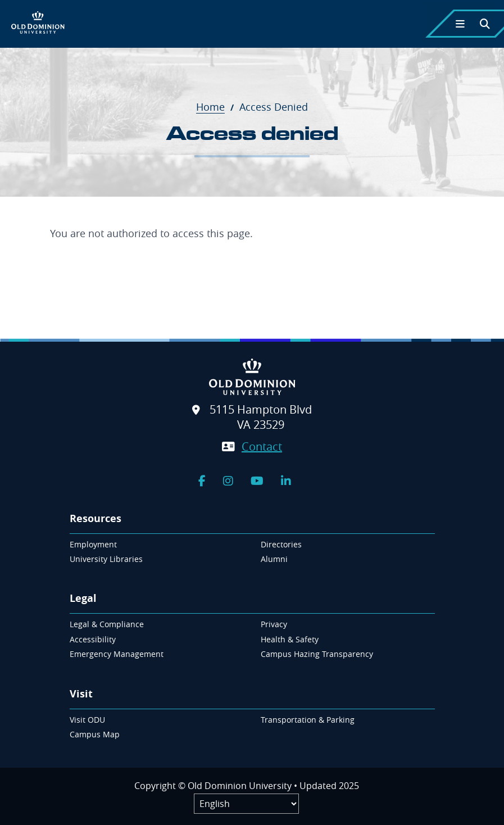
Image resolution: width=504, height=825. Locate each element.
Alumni (274, 559)
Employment (93, 544)
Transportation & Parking (308, 720)
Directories (281, 544)
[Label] (246, 804)
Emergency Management (117, 654)
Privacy (274, 624)
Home (216, 107)
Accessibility (93, 639)
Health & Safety (290, 639)
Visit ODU (87, 720)
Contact (262, 447)
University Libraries (106, 559)
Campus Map (95, 734)
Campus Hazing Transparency (317, 654)
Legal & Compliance (107, 624)
